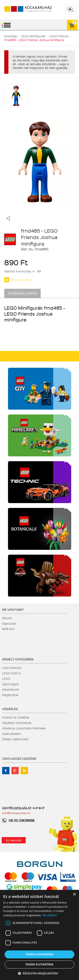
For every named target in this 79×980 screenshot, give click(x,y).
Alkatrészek (11, 689)
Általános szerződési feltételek (24, 728)
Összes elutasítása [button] (40, 964)
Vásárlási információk (17, 723)
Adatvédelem (11, 734)
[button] (40, 973)
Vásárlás (10, 709)
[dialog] (39, 935)
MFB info (8, 629)
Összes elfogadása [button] (40, 954)
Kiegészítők (10, 695)
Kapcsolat (9, 623)
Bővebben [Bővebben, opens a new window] (50, 915)
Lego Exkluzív (12, 668)
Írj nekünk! (14, 840)
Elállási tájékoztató (15, 739)
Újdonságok (11, 684)
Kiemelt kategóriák (18, 659)
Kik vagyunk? (13, 610)
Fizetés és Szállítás (16, 717)
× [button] (74, 894)
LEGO (6, 678)
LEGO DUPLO (11, 673)
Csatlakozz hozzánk (19, 759)
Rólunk (7, 618)
